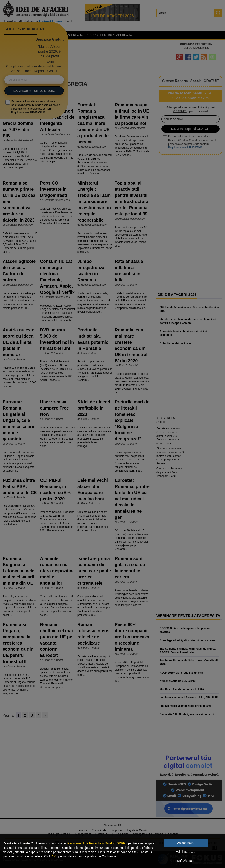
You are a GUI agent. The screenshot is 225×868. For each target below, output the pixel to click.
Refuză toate (186, 861)
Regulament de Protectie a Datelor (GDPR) (97, 843)
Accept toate (186, 843)
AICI (54, 856)
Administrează (186, 852)
